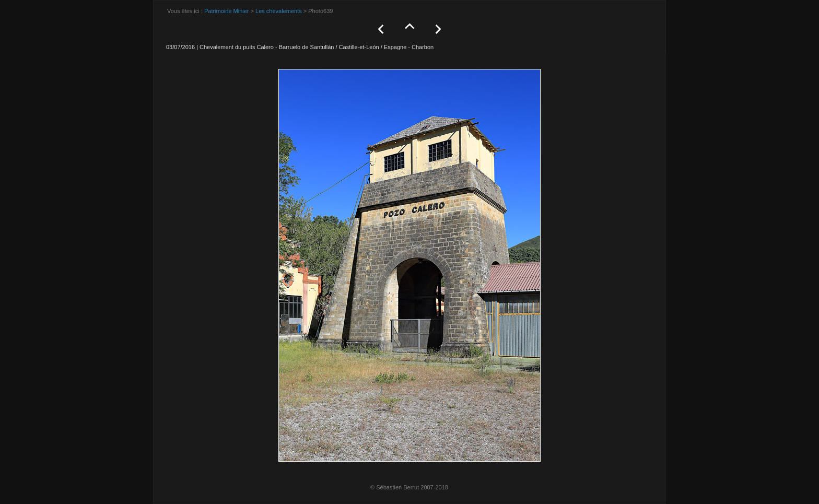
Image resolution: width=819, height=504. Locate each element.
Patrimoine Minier (227, 11)
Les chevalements (279, 11)
